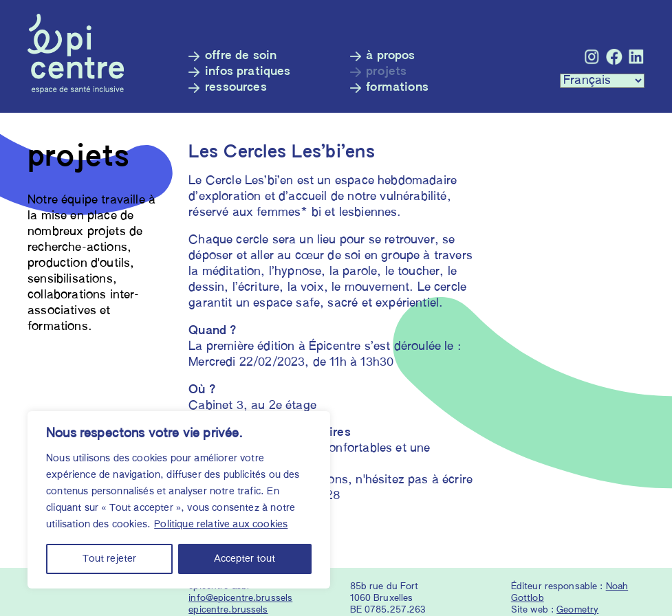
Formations (397, 88)
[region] (179, 500)
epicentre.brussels (228, 610)
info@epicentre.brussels (240, 598)
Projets (386, 72)
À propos (390, 56)
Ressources (236, 88)
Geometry (577, 610)
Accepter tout (245, 559)
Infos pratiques (248, 72)
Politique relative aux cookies (221, 525)
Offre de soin (241, 56)
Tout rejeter (109, 559)
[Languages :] (602, 81)
